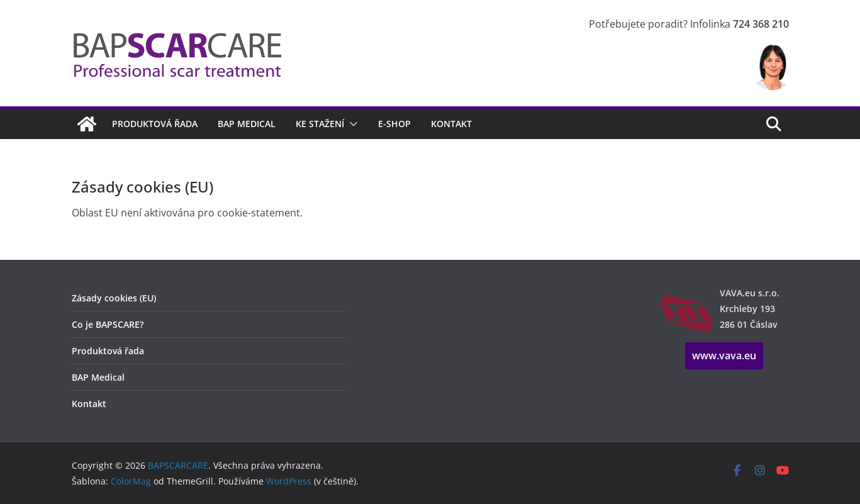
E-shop (394, 124)
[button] (351, 124)
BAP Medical (247, 124)
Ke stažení (320, 124)
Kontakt (451, 124)
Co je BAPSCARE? (108, 324)
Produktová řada (155, 124)
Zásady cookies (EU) (114, 298)
